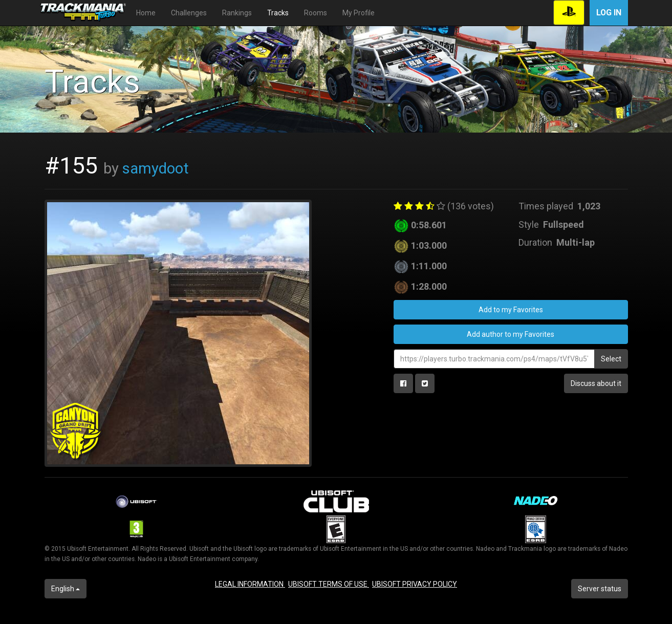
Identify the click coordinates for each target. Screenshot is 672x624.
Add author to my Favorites (511, 334)
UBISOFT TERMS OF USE (329, 584)
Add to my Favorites (511, 310)
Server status (600, 589)
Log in (609, 13)
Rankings (237, 13)
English (66, 589)
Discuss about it (596, 383)
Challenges (189, 13)
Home (146, 13)
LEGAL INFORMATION (250, 584)
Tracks (278, 13)
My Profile (359, 13)
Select (611, 359)
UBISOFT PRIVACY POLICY (415, 584)
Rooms (316, 13)
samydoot (156, 168)
